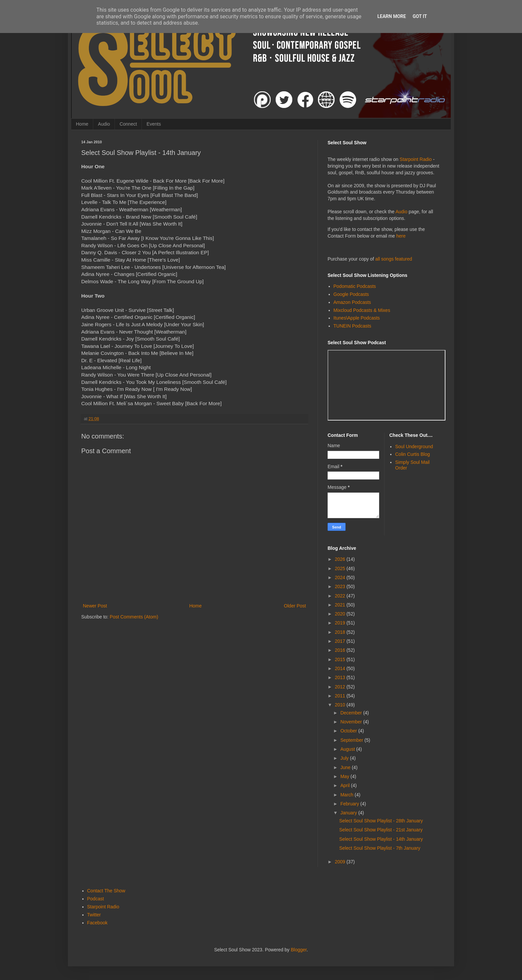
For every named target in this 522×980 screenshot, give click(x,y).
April (346, 785)
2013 (341, 677)
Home (82, 124)
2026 (341, 559)
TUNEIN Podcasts (353, 326)
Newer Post (95, 606)
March (347, 795)
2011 (341, 696)
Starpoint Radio (416, 159)
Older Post (295, 606)
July (345, 758)
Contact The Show (106, 891)
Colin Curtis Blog (412, 454)
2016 (341, 650)
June (346, 767)
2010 (341, 705)
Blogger (299, 950)
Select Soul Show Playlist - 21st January (381, 830)
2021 (341, 605)
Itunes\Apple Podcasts (357, 318)
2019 (341, 623)
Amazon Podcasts (352, 302)
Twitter (94, 915)
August (348, 749)
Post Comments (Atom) (134, 617)
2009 (341, 862)
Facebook (97, 923)
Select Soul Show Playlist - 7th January (380, 848)
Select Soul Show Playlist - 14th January (381, 839)
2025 (341, 568)
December (352, 713)
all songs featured (394, 259)
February (350, 804)
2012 (341, 687)
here (401, 236)
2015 (341, 659)
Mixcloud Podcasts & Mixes (362, 310)
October (349, 731)
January (349, 813)
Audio (104, 124)
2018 (341, 632)
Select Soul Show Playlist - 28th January (381, 821)
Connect (128, 124)
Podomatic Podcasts (355, 286)
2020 (341, 614)
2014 (341, 668)
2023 (341, 586)
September (352, 740)
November (352, 722)
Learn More (391, 16)
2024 (341, 577)
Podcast (96, 899)
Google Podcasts (351, 294)
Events (154, 124)
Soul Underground (414, 447)
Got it (420, 16)
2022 (341, 596)
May (345, 776)
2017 (341, 641)
